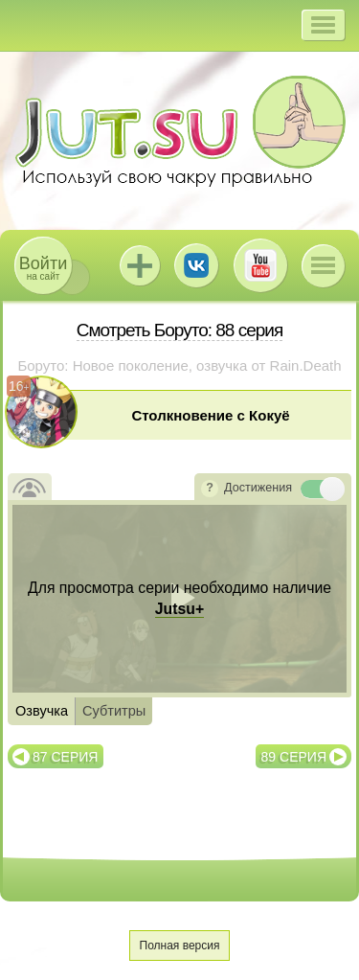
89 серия (294, 757)
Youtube (260, 265)
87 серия (65, 757)
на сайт (43, 268)
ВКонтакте (196, 265)
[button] (323, 25)
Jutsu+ (140, 265)
